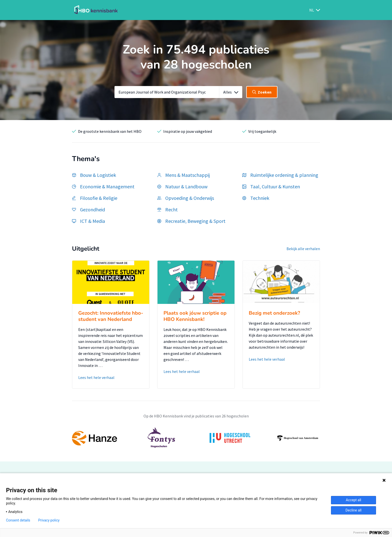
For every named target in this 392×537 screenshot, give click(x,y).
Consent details (18, 520)
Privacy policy (49, 520)
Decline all (353, 510)
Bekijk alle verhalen (303, 249)
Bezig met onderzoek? (274, 313)
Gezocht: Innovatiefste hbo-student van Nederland (111, 316)
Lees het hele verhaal (96, 377)
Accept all (353, 500)
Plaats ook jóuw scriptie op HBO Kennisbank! (195, 316)
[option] (196, 438)
